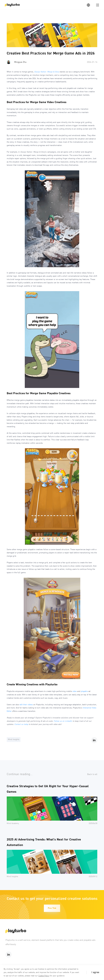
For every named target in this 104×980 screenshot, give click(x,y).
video (75, 691)
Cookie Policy (44, 976)
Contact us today (21, 724)
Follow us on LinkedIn (63, 721)
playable (84, 691)
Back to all (92, 774)
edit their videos (26, 705)
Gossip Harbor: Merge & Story (47, 72)
